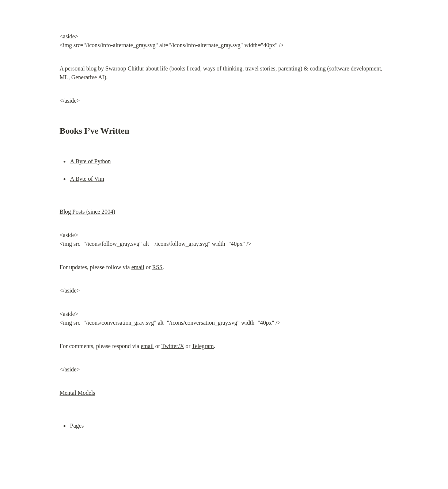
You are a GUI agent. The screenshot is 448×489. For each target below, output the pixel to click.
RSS (157, 267)
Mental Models (77, 393)
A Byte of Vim (87, 179)
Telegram (203, 346)
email (138, 267)
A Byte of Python (91, 161)
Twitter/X (173, 346)
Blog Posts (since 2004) (87, 212)
